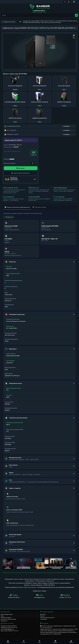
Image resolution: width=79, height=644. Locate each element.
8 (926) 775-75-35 (65, 597)
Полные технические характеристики (17, 207)
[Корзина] (55, 641)
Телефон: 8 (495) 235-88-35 (9, 626)
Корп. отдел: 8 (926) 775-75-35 (10, 631)
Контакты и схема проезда (8, 619)
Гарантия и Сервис (39, 207)
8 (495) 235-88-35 (49, 585)
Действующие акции (7, 614)
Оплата (42, 616)
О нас (2, 616)
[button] (39, 11)
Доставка (43, 614)
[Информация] (65, 2)
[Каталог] (24, 641)
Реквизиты (4, 621)
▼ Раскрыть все (9, 217)
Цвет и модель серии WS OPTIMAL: (16, 74)
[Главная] (8, 641)
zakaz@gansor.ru (39, 597)
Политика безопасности (47, 618)
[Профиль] (71, 641)
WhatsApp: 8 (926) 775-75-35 (9, 627)
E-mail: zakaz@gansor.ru (7, 629)
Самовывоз (44, 619)
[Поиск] (39, 641)
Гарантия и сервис (6, 618)
